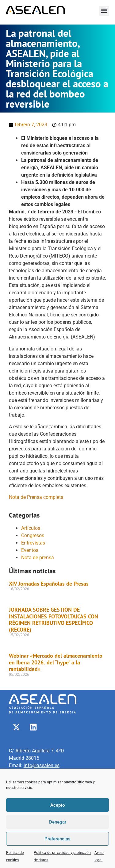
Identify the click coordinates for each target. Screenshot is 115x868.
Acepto (58, 805)
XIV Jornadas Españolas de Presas (49, 584)
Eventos (30, 550)
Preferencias (57, 839)
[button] (104, 11)
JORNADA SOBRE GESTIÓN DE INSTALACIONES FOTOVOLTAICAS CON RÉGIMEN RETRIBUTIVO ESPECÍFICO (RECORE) (54, 620)
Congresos (33, 535)
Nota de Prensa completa (36, 497)
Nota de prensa (38, 558)
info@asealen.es (42, 765)
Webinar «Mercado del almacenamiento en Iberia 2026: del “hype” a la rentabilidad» (56, 662)
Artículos (31, 528)
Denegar (58, 822)
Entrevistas (33, 543)
